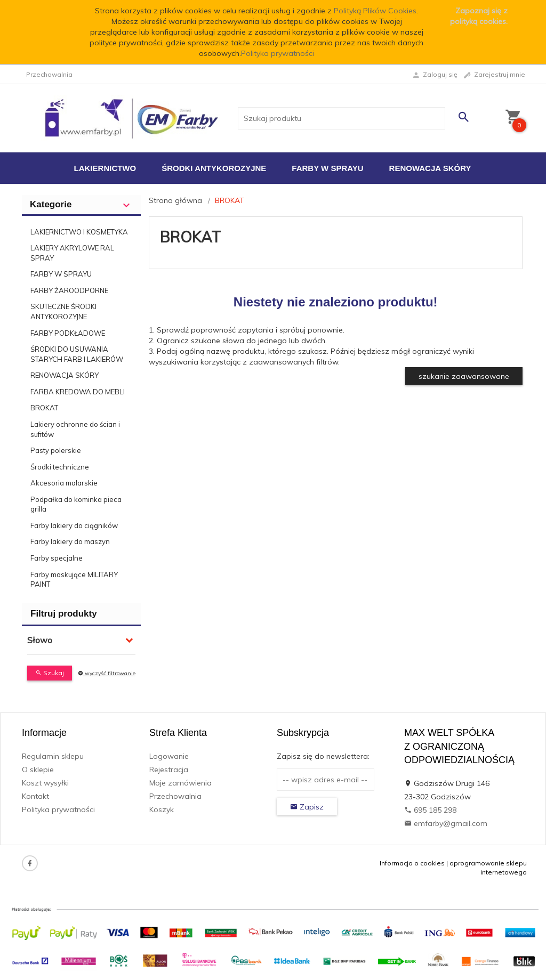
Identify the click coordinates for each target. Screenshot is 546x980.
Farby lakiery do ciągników (74, 525)
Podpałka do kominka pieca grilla (76, 504)
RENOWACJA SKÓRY (65, 375)
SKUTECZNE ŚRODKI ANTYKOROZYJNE (63, 311)
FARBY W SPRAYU (61, 274)
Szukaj (50, 673)
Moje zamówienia (180, 783)
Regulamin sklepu (53, 756)
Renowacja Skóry (430, 168)
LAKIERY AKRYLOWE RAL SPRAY (72, 253)
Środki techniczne (60, 467)
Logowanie (169, 756)
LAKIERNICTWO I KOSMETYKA (79, 232)
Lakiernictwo (105, 168)
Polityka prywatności (278, 53)
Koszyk (162, 809)
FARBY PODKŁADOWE (68, 333)
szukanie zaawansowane (464, 376)
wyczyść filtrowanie (107, 673)
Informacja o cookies (412, 863)
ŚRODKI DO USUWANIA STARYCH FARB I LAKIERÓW (77, 354)
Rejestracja (169, 770)
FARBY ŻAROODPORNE (69, 290)
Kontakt (35, 796)
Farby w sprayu (327, 168)
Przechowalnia (175, 796)
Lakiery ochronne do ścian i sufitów (75, 429)
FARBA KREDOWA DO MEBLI (78, 392)
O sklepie (38, 770)
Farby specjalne (57, 558)
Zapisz (307, 807)
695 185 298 (430, 810)
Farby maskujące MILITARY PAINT (74, 580)
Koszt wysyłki (45, 783)
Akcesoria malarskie (64, 483)
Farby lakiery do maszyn (70, 541)
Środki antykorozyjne (214, 168)
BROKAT (44, 408)
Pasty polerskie (56, 450)
